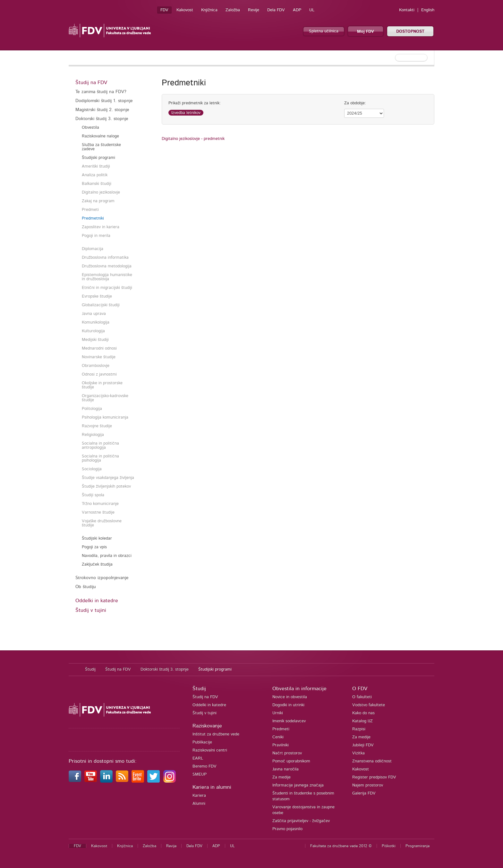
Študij (90, 669)
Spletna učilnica (324, 31)
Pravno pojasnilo (287, 829)
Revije (254, 10)
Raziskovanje (207, 726)
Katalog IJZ (362, 721)
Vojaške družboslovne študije (102, 523)
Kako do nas (363, 713)
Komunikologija (96, 322)
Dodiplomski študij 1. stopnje (104, 101)
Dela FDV (276, 10)
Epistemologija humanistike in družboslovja (107, 277)
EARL (198, 758)
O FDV (360, 689)
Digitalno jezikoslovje (101, 192)
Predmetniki (93, 218)
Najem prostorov (368, 785)
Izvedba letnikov (186, 113)
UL (312, 10)
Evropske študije (97, 296)
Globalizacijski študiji (101, 305)
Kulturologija (93, 331)
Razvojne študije (97, 426)
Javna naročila (286, 769)
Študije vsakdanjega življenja (108, 478)
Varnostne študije (98, 512)
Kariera (199, 796)
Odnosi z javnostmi (99, 374)
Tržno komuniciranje (100, 504)
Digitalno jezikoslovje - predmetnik (193, 139)
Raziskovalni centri (210, 750)
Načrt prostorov (287, 753)
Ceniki (278, 737)
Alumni (199, 804)
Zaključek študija (97, 564)
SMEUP (200, 774)
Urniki (278, 713)
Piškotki (389, 846)
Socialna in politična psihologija (100, 458)
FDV (164, 10)
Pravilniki (281, 745)
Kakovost (185, 10)
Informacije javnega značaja (298, 785)
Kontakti (407, 10)
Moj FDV (366, 32)
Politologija (92, 409)
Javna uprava (94, 314)
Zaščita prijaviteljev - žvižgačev (301, 821)
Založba (233, 10)
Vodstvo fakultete (369, 705)
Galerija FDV (364, 793)
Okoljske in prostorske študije (102, 385)
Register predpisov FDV (374, 777)
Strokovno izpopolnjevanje (102, 578)
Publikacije (202, 742)
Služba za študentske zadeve (101, 147)
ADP (297, 10)
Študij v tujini (91, 610)
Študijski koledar (97, 538)
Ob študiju (86, 587)
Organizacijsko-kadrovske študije (105, 398)
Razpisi (359, 729)
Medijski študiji (95, 340)
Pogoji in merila (96, 236)
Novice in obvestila (290, 697)
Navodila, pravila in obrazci (107, 556)
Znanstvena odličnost (372, 761)
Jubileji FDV (363, 745)
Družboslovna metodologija (107, 266)
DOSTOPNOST (410, 32)
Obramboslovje (96, 366)
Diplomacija (93, 249)
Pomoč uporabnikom (291, 761)
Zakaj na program (98, 201)
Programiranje (418, 846)
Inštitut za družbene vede (216, 734)
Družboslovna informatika (105, 258)
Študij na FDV (91, 82)
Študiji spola (93, 495)
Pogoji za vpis (94, 547)
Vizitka (358, 753)
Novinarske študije (99, 357)
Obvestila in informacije (299, 689)
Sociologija (92, 469)
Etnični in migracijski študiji (107, 288)
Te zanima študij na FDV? (101, 92)
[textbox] (393, 58)
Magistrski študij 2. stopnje (102, 110)
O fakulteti (362, 697)
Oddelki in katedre (97, 601)
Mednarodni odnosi (99, 348)
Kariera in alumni (212, 787)
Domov (74, 670)
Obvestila (90, 128)
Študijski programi (98, 158)
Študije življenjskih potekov (106, 486)
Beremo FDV (205, 766)
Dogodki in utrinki (288, 705)
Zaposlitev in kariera (101, 227)
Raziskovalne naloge (100, 136)
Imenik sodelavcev (289, 721)
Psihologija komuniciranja (105, 417)
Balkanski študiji (97, 184)
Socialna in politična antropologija (100, 446)
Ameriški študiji (96, 166)
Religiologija (93, 435)
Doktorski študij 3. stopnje (102, 119)
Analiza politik (95, 175)
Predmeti (90, 210)
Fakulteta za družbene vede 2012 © (341, 846)
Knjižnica (209, 10)
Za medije (281, 777)
